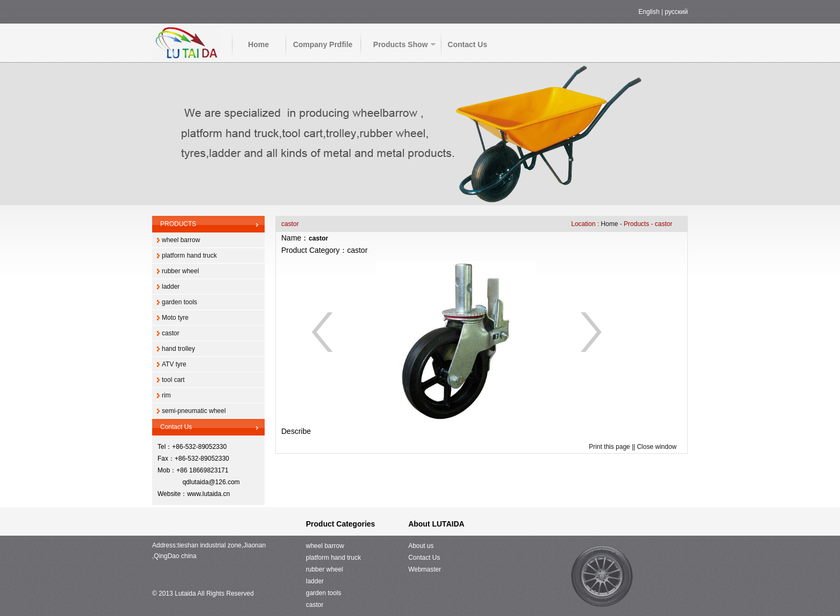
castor (171, 333)
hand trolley (178, 349)
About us (421, 546)
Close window (657, 447)
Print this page (609, 447)
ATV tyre (174, 364)
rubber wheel (180, 271)
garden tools (179, 302)
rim (166, 395)
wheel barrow (181, 240)
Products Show (401, 44)
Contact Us (468, 44)
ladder (171, 287)
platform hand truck (189, 256)
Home (258, 44)
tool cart (173, 380)
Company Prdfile (323, 44)
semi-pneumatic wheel (194, 411)
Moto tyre (175, 318)
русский (676, 12)
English (649, 12)
